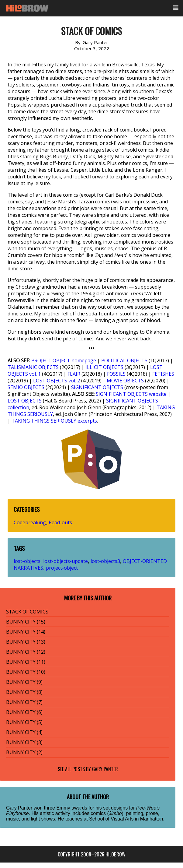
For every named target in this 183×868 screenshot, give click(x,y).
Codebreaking (30, 522)
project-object (62, 568)
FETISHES (163, 374)
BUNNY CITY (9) (24, 682)
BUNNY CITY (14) (26, 632)
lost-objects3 (105, 561)
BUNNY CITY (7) (24, 702)
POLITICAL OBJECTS (124, 360)
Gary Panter (105, 769)
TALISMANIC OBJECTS (33, 367)
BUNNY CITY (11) (26, 662)
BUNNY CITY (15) (26, 622)
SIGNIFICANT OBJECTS (97, 387)
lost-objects (27, 561)
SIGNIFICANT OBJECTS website (131, 394)
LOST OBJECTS (25, 401)
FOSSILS (116, 374)
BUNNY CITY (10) (26, 672)
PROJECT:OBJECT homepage (64, 360)
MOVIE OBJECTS (125, 381)
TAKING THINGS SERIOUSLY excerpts (54, 421)
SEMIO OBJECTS (26, 387)
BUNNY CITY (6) (24, 712)
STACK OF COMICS (27, 612)
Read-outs (60, 522)
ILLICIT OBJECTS (104, 367)
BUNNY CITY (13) (26, 642)
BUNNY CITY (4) (24, 732)
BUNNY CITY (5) (24, 722)
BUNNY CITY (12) (26, 652)
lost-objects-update (66, 561)
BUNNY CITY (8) (24, 692)
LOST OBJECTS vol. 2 (57, 381)
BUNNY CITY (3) (24, 742)
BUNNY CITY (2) (24, 752)
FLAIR (74, 374)
